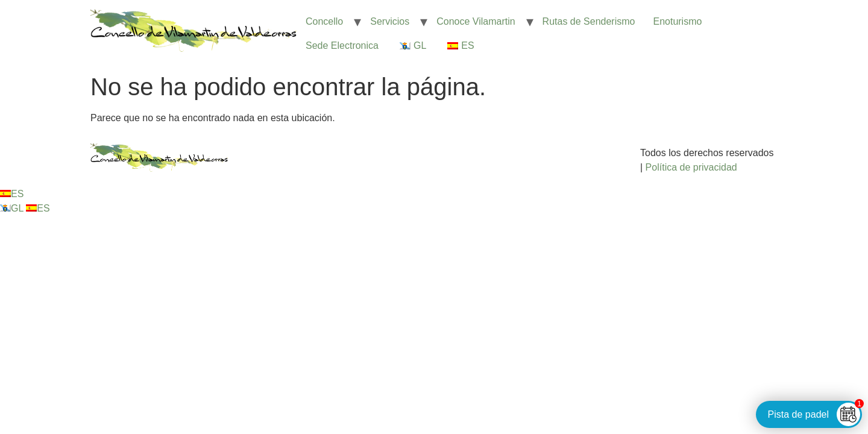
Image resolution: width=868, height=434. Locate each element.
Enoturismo (677, 21)
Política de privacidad (691, 167)
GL (13, 208)
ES (12, 194)
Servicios (390, 21)
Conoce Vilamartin (476, 21)
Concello (324, 21)
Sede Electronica (342, 46)
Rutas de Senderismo (589, 21)
